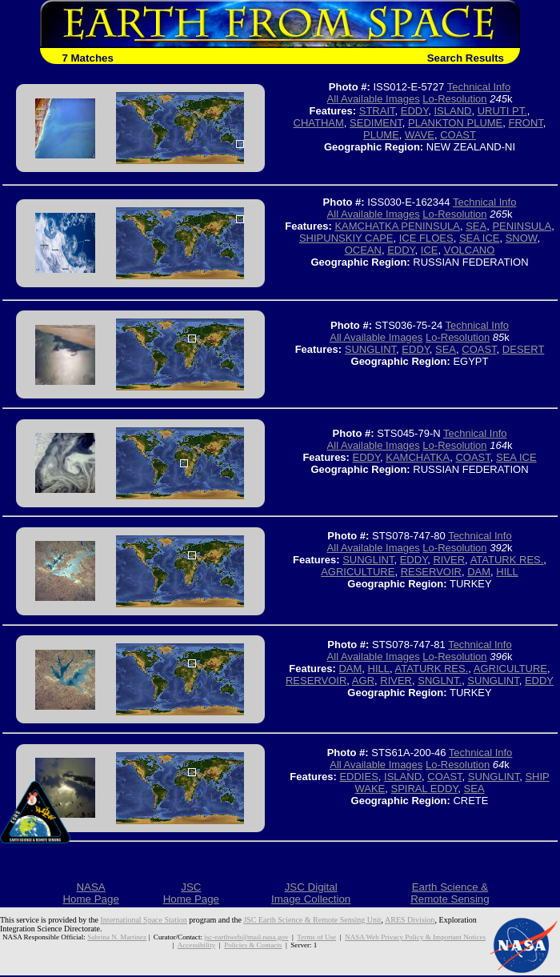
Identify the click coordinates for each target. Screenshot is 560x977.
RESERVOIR (431, 572)
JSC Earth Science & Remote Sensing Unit (312, 920)
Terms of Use (316, 937)
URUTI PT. (502, 111)
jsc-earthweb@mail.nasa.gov (246, 937)
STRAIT (377, 111)
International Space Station (144, 920)
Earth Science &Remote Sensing (450, 893)
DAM (479, 572)
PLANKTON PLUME (455, 123)
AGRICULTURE (358, 572)
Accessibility (196, 945)
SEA (476, 226)
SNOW (522, 238)
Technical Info (479, 87)
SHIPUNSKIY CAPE (346, 238)
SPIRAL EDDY (424, 789)
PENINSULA (522, 226)
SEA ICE (480, 238)
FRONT (526, 123)
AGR (363, 681)
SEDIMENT (376, 123)
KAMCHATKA (418, 457)
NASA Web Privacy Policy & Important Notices (415, 937)
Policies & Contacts (253, 945)
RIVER (449, 560)
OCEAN (363, 250)
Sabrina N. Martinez (117, 937)
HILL (507, 572)
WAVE (420, 135)
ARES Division (410, 920)
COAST (458, 135)
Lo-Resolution (454, 99)
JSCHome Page (191, 893)
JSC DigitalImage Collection (311, 893)
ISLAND (452, 111)
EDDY (414, 111)
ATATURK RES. (507, 560)
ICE (430, 250)
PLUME (381, 135)
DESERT (524, 349)
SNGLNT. (440, 681)
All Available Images (374, 99)
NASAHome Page (90, 893)
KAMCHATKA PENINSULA (397, 226)
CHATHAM (319, 123)
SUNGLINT (370, 349)
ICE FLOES (426, 238)
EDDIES (358, 777)
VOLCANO (470, 250)
